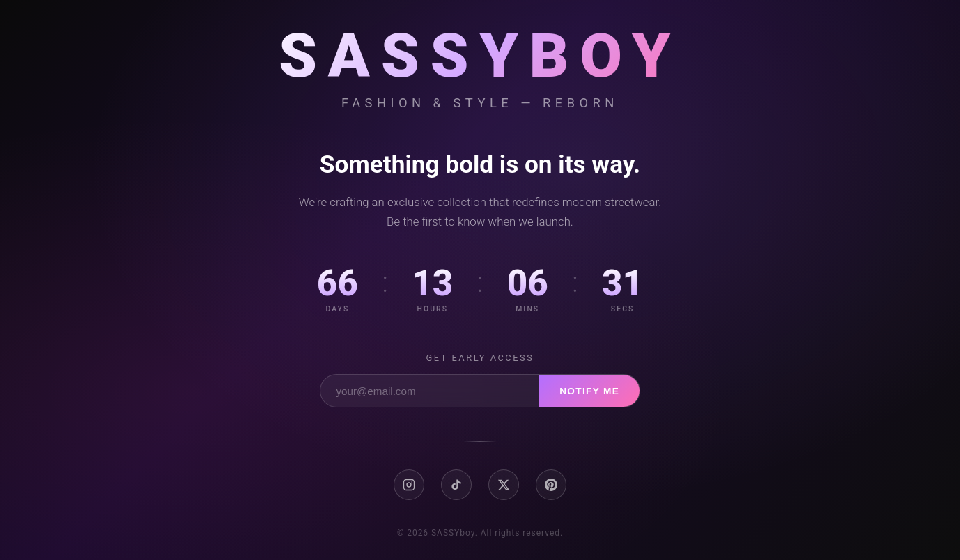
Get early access (480, 358)
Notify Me (589, 391)
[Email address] (430, 391)
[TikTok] (456, 485)
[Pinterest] (551, 485)
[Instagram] (409, 485)
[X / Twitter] (504, 485)
